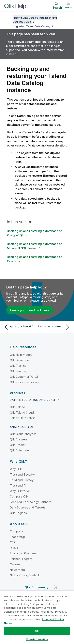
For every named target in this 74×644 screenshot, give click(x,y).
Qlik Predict (18, 445)
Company (16, 531)
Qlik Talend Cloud (22, 413)
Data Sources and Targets (28, 507)
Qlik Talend (17, 407)
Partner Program (21, 559)
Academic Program (23, 553)
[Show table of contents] (8, 18)
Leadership (18, 537)
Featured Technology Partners (30, 502)
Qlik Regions (18, 513)
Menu (69, 7)
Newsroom (17, 570)
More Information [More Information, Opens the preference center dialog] (37, 639)
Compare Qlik (19, 496)
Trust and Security (22, 474)
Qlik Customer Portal (24, 377)
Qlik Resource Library (24, 382)
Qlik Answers (19, 439)
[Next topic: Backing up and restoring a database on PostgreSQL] (54, 327)
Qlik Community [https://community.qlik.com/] (37, 587)
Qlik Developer (20, 360)
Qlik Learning (19, 371)
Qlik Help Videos (21, 355)
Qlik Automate (19, 450)
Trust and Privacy (22, 480)
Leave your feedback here (30, 310)
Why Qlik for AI (20, 491)
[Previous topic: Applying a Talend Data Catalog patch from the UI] (20, 327)
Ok (37, 631)
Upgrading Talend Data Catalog (32, 26)
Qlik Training (18, 366)
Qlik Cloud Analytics (23, 434)
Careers (15, 564)
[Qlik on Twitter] (56, 587)
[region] (37, 617)
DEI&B (14, 548)
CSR (13, 542)
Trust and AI (18, 485)
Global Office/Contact (24, 575)
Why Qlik (16, 469)
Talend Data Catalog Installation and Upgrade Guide (35, 20)
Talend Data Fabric (23, 418)
